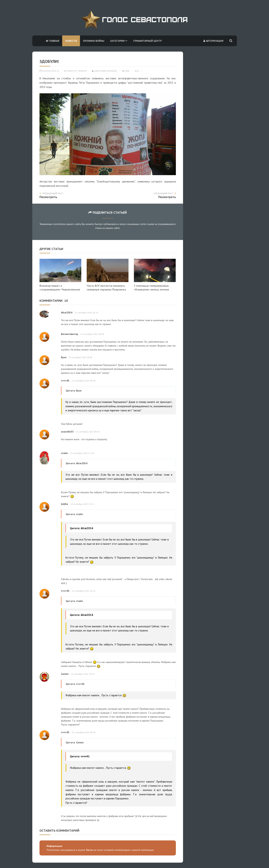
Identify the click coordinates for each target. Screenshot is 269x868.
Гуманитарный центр (148, 41)
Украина (82, 71)
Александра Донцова (104, 71)
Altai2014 (67, 312)
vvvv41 (65, 381)
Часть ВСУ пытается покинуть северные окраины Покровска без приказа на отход (106, 289)
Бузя (64, 357)
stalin (64, 453)
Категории (119, 41)
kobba (65, 504)
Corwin (65, 674)
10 (137, 71)
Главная (52, 41)
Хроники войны (94, 41)
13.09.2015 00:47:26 (49, 71)
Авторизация (213, 41)
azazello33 (67, 432)
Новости (71, 41)
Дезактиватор (70, 334)
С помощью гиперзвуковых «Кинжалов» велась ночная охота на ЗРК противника (151, 289)
